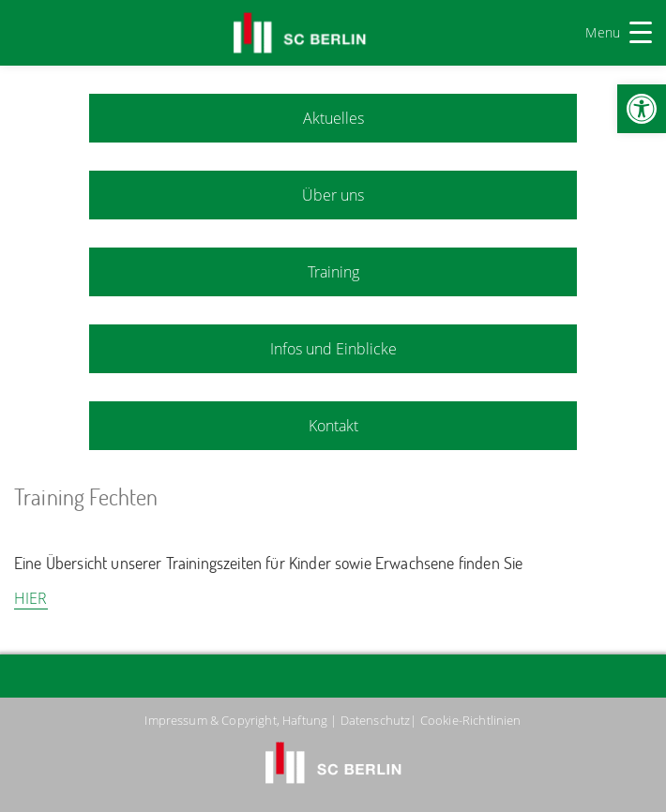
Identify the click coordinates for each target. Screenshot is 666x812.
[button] (642, 109)
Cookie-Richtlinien (471, 720)
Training (333, 272)
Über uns (333, 195)
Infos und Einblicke (333, 349)
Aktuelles (333, 118)
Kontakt (333, 426)
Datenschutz (376, 720)
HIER (31, 598)
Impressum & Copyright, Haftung (236, 720)
